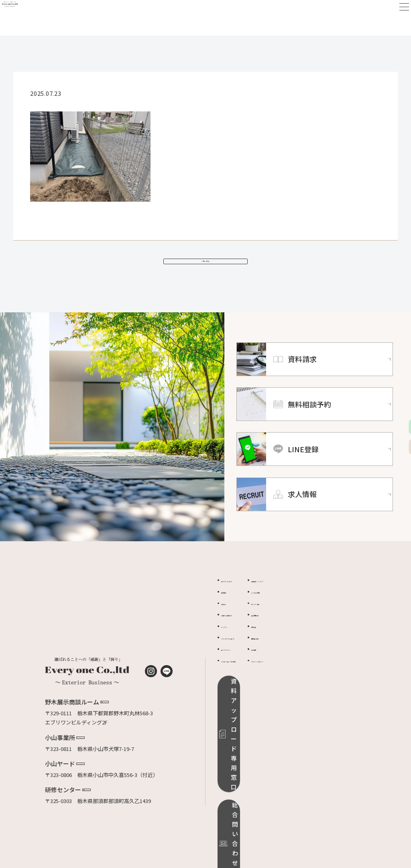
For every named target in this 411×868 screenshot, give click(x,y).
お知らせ (232, 619)
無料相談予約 (315, 653)
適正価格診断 (315, 630)
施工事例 (232, 607)
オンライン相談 (317, 619)
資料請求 (309, 642)
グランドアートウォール (250, 653)
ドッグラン (234, 642)
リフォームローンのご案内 (252, 676)
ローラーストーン (242, 665)
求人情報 (309, 665)
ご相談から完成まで (245, 630)
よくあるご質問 (317, 607)
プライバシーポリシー (325, 676)
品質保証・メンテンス (325, 596)
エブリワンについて (245, 596)
